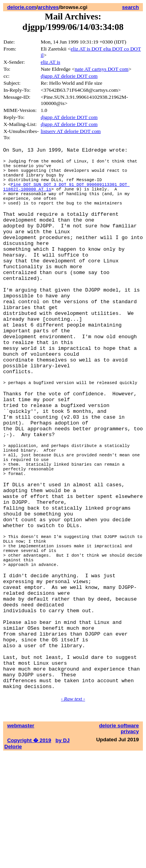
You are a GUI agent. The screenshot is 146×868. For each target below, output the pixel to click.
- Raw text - (73, 813)
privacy (130, 846)
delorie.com (22, 7)
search (131, 7)
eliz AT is (50, 62)
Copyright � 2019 (29, 855)
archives (48, 7)
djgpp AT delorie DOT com (69, 76)
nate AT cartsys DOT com (102, 69)
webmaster (21, 840)
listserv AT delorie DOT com (70, 131)
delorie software (119, 840)
